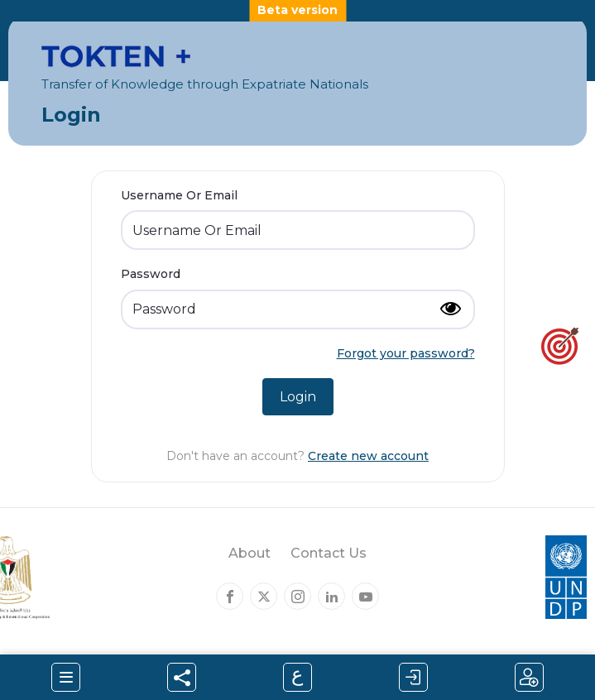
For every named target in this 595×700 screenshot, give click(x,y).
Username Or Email (179, 195)
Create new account (368, 456)
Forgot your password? (406, 353)
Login (298, 397)
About (250, 553)
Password (151, 274)
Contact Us (329, 553)
